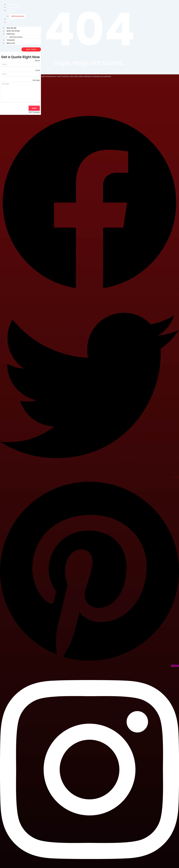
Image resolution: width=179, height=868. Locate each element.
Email (38, 70)
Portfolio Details (18, 16)
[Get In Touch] (31, 49)
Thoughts (12, 19)
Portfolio (12, 10)
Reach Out (12, 22)
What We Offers (14, 7)
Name (37, 61)
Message (36, 80)
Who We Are (12, 4)
